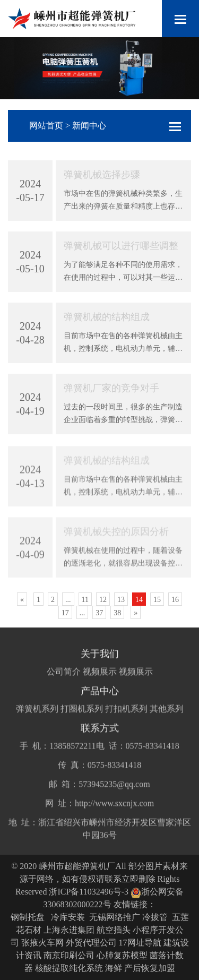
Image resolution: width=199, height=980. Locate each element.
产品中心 (100, 706)
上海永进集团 (69, 930)
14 (139, 600)
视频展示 (100, 686)
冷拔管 (155, 917)
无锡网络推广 (115, 917)
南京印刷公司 (69, 955)
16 (175, 600)
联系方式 (100, 743)
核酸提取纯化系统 (69, 968)
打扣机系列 (126, 723)
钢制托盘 (28, 917)
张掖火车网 (42, 943)
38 (117, 613)
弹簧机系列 (37, 723)
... (68, 600)
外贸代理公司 (91, 943)
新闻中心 (89, 126)
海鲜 (114, 968)
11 (85, 600)
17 (65, 613)
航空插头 (114, 930)
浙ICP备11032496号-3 (89, 892)
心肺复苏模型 (122, 955)
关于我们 (100, 668)
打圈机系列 (82, 723)
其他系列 (167, 723)
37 (99, 613)
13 (121, 600)
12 (103, 600)
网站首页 (46, 126)
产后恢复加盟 (150, 968)
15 (157, 600)
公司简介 (64, 686)
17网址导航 (140, 943)
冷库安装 (68, 917)
